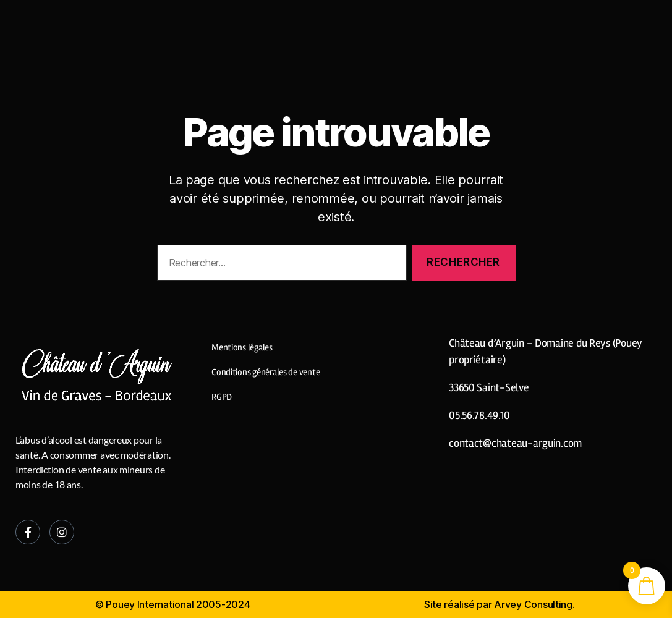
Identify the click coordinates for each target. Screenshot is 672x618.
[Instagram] (62, 532)
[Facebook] (28, 532)
